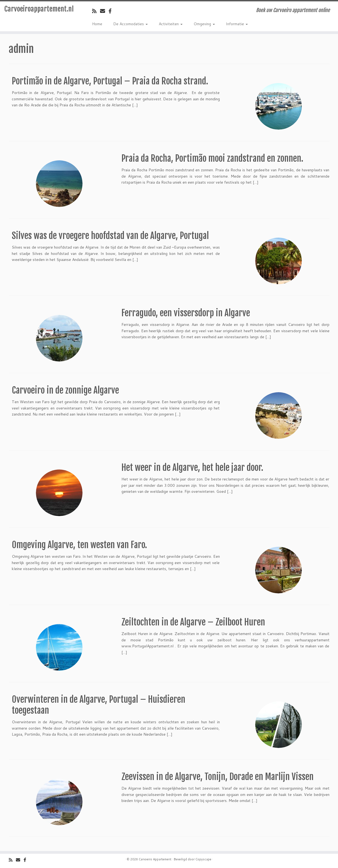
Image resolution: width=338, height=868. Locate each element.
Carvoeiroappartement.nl (39, 9)
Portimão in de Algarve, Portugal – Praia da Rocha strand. (110, 81)
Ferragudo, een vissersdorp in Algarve (186, 313)
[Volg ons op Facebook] (112, 11)
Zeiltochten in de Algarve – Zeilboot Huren (193, 622)
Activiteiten (171, 24)
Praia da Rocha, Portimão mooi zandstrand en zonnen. (212, 158)
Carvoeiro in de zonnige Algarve (65, 390)
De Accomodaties (130, 24)
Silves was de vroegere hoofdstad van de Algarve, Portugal (110, 236)
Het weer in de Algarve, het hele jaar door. (192, 468)
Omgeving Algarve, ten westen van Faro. (79, 545)
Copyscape (203, 859)
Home (97, 24)
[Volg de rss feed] (96, 11)
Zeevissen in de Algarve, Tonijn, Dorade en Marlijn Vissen (218, 777)
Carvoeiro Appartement (155, 859)
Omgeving (204, 24)
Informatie (237, 24)
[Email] (104, 11)
